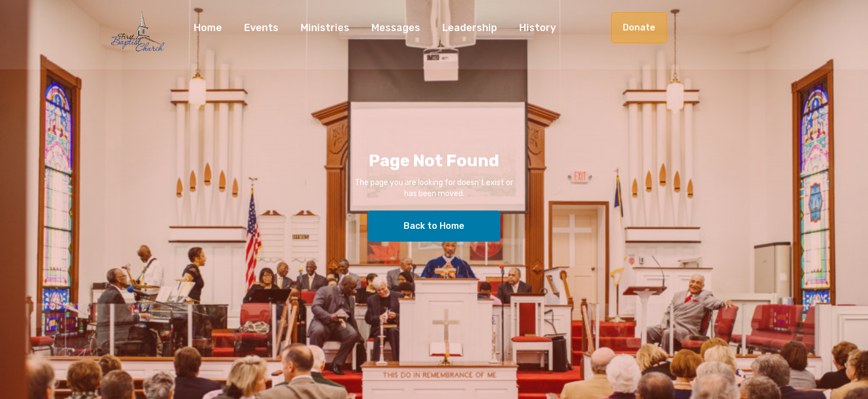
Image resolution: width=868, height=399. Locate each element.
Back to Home (434, 226)
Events (261, 28)
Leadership (470, 28)
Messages (396, 28)
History (538, 28)
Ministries (325, 28)
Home (208, 28)
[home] (138, 37)
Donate (639, 27)
